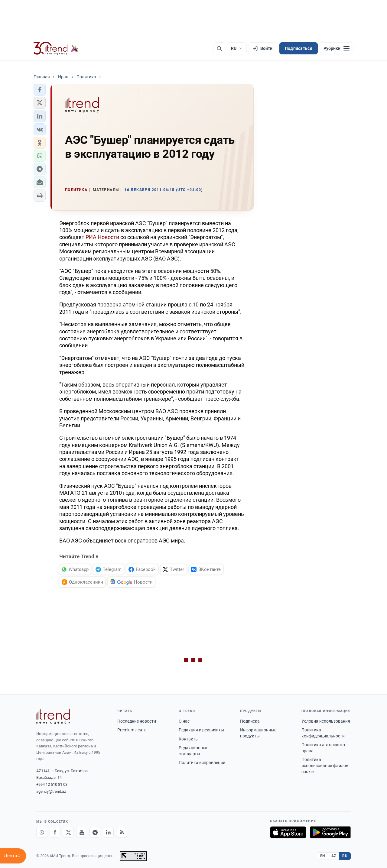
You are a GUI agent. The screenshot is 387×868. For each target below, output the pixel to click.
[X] (68, 832)
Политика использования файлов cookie (325, 765)
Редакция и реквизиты (201, 730)
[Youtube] (82, 832)
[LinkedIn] (108, 832)
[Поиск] (219, 48)
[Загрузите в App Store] (288, 832)
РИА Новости (102, 237)
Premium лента (132, 730)
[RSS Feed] (122, 832)
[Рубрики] (337, 48)
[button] (40, 90)
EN (323, 856)
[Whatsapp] (42, 832)
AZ (334, 856)
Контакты (189, 739)
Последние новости (137, 721)
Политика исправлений (202, 763)
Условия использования (326, 721)
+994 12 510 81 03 (52, 784)
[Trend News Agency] (53, 717)
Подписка (250, 721)
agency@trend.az (51, 791)
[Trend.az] (56, 48)
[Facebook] (55, 832)
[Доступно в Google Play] (330, 832)
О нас (184, 721)
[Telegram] (95, 832)
